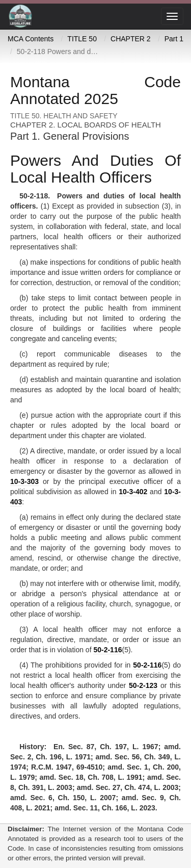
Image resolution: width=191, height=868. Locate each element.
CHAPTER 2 (131, 39)
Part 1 (174, 39)
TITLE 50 (82, 39)
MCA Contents (31, 39)
